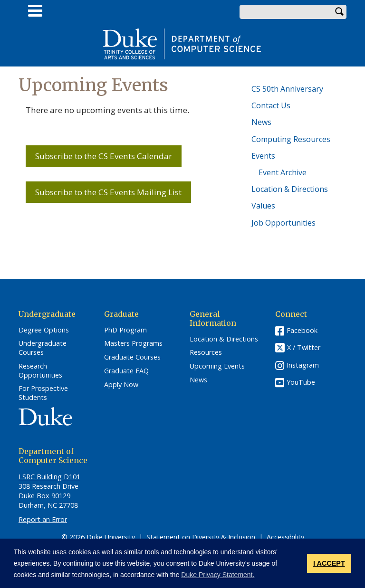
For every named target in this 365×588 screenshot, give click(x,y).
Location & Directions (290, 189)
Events (263, 156)
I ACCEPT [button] (329, 563)
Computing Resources (291, 139)
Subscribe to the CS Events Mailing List (108, 192)
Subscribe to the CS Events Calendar (104, 156)
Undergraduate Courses (43, 348)
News (261, 122)
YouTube (301, 382)
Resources (206, 352)
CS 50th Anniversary (287, 89)
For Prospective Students (43, 393)
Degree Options (44, 330)
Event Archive (283, 172)
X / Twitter (304, 347)
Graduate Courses (132, 357)
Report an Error (43, 519)
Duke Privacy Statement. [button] (218, 575)
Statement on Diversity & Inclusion (201, 537)
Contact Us (271, 105)
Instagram (303, 365)
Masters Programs (133, 343)
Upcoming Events (217, 366)
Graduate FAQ (126, 371)
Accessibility (285, 537)
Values (263, 206)
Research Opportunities (40, 371)
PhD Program (125, 330)
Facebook (302, 330)
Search (339, 12)
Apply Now (121, 385)
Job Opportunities (283, 223)
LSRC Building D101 (49, 477)
